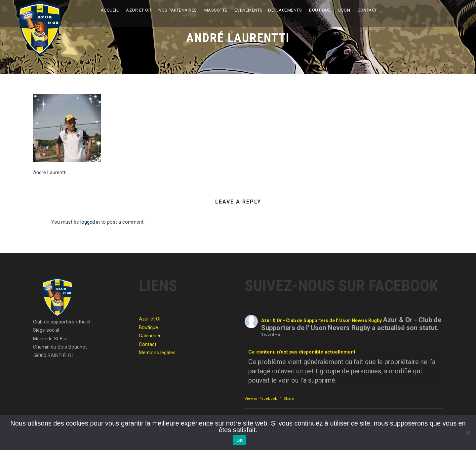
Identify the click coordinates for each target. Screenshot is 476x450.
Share (289, 399)
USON (344, 10)
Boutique (320, 10)
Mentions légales (157, 353)
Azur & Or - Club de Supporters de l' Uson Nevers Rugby (321, 320)
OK (239, 440)
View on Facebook (261, 399)
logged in (90, 222)
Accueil (110, 10)
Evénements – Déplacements (268, 10)
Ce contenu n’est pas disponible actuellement (302, 352)
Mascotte (216, 10)
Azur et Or (139, 10)
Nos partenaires (178, 10)
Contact (367, 10)
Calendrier (150, 336)
